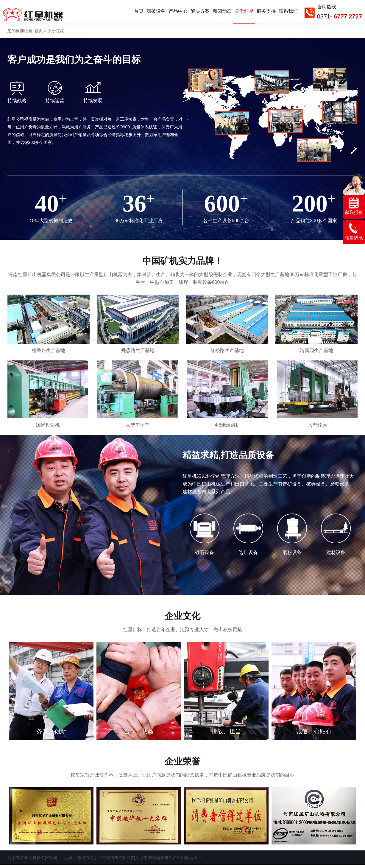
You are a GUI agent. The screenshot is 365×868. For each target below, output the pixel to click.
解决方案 (200, 13)
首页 (139, 13)
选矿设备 (248, 556)
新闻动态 (222, 13)
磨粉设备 (292, 556)
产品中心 (178, 13)
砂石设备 (205, 556)
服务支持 (266, 13)
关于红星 (244, 13)
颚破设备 (156, 13)
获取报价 (354, 206)
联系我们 (288, 13)
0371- (340, 16)
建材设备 (336, 556)
